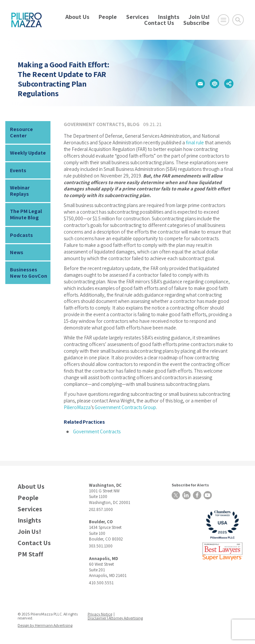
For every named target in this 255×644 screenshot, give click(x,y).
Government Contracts (94, 124)
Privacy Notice (100, 614)
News (17, 252)
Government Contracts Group (125, 407)
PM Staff (30, 554)
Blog (133, 124)
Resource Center (21, 132)
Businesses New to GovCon (29, 273)
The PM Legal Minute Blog (26, 214)
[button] (200, 84)
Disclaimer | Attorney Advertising (115, 618)
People (108, 17)
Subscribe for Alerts (190, 485)
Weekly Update (28, 153)
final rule (195, 143)
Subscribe (196, 23)
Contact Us (159, 23)
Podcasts (21, 235)
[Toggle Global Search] (238, 20)
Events (18, 170)
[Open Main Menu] (223, 20)
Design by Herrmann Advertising (45, 625)
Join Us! (199, 17)
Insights (169, 17)
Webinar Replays (20, 191)
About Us (77, 17)
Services (137, 17)
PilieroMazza (77, 407)
